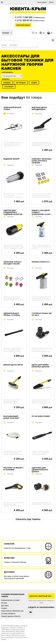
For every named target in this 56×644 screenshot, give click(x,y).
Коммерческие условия (10, 600)
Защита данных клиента (11, 616)
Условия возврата (8, 614)
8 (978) (24, 17)
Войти (51, 2)
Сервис (4, 608)
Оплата (4, 603)
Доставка (5, 606)
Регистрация (42, 2)
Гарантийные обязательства (12, 611)
